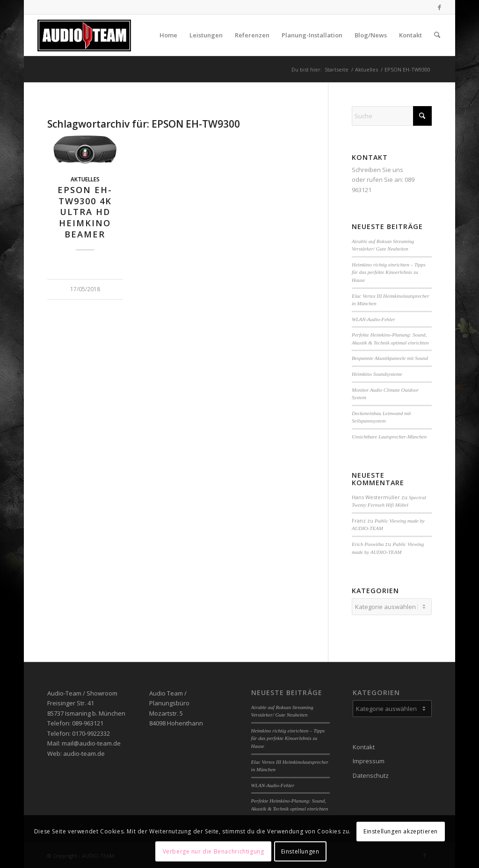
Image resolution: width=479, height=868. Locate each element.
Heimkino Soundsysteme (377, 374)
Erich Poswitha (368, 544)
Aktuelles (85, 179)
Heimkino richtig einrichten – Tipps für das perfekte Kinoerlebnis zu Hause (389, 272)
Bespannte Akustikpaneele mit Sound (390, 358)
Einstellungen (300, 851)
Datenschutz (371, 775)
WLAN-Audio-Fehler (374, 319)
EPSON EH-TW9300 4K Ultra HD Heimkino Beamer (85, 212)
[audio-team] (84, 35)
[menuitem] (168, 35)
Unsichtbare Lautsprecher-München (389, 437)
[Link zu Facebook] (439, 7)
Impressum (369, 761)
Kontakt (364, 747)
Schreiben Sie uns (377, 170)
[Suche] (437, 35)
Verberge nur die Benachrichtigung (214, 851)
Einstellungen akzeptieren (401, 831)
